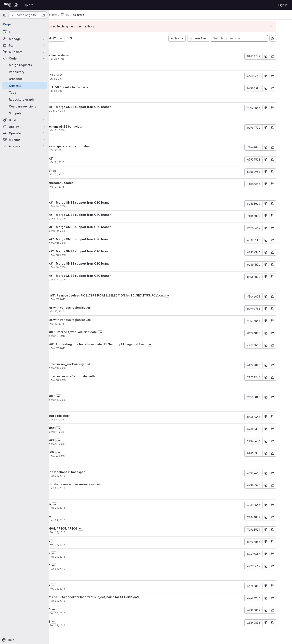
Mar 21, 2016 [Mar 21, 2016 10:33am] (89, 162)
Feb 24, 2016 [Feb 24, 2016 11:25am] (89, 557)
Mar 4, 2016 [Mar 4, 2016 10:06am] (89, 444)
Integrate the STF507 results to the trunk (91, 87)
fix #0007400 (72, 541)
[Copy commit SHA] (277, 56)
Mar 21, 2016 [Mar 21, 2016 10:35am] (89, 150)
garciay (66, 111)
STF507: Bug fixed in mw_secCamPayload (92, 364)
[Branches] (24, 79)
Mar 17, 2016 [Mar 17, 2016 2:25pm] (89, 324)
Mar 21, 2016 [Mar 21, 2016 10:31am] (89, 174)
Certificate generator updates (83, 183)
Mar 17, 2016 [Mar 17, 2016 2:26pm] (89, 311)
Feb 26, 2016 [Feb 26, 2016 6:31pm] (89, 476)
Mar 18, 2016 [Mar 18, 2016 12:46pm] (90, 243)
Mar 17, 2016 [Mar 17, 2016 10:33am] (90, 336)
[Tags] (24, 92)
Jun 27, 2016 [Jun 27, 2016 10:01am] (90, 111)
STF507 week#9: (74, 428)
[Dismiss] (282, 26)
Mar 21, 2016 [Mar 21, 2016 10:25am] (89, 187)
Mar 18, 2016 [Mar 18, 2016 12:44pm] (90, 255)
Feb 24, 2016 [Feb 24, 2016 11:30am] (89, 545)
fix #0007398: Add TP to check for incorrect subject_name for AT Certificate (117, 597)
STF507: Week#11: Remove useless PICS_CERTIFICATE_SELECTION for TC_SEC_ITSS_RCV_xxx (129, 295)
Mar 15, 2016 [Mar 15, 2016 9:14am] (90, 400)
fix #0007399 (72, 585)
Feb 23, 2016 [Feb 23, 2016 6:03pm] (89, 613)
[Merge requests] (24, 65)
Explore (28, 5)
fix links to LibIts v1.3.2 (78, 75)
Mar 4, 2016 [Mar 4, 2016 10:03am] (89, 456)
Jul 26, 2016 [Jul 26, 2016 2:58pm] (88, 59)
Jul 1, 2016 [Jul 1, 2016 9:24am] (87, 91)
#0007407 (70, 516)
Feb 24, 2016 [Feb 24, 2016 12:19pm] (89, 532)
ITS (101, 38)
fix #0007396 (72, 622)
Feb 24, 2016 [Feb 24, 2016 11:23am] (89, 569)
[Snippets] (24, 113)
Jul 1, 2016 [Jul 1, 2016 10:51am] (87, 79)
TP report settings (75, 171)
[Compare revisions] (24, 106)
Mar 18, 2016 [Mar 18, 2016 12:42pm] (90, 267)
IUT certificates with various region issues (92, 308)
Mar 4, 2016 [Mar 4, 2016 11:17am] (89, 432)
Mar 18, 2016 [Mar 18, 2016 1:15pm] (90, 206)
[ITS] (24, 32)
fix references (72, 504)
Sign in (283, 5)
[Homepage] (11, 5)
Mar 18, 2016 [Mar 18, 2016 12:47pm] (90, 219)
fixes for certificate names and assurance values (97, 484)
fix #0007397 (72, 609)
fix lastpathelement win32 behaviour (88, 127)
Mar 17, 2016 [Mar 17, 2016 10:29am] (90, 348)
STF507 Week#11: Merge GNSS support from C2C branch (102, 107)
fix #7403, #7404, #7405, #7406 (85, 528)
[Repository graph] (24, 99)
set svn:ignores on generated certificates (92, 146)
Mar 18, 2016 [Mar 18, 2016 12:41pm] (90, 280)
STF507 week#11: (74, 396)
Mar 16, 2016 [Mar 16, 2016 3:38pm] (90, 368)
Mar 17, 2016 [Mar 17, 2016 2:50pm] (90, 299)
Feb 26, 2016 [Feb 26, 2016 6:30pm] (89, 488)
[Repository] (24, 72)
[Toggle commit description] (199, 296)
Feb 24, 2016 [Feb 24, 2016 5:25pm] (89, 508)
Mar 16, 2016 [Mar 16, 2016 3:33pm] (90, 380)
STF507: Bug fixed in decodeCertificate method (96, 376)
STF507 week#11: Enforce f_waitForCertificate (95, 332)
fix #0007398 (72, 565)
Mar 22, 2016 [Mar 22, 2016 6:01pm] (89, 130)
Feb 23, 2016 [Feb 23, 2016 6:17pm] (89, 601)
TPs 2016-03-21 (73, 158)
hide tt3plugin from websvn (81, 55)
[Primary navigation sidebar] (5, 15)
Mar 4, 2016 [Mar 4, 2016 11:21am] (89, 420)
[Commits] (24, 86)
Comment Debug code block (82, 416)
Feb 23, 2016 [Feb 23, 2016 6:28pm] (89, 589)
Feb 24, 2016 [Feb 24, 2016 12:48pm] (89, 520)
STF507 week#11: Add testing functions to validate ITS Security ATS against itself (120, 344)
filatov (66, 59)
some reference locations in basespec (89, 472)
